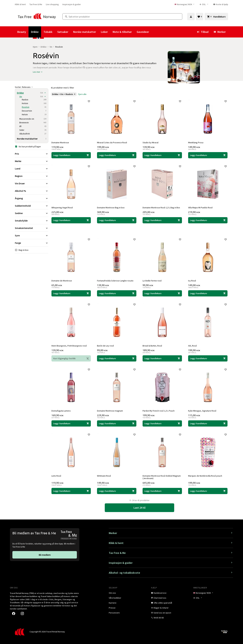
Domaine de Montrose (62, 280)
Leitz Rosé (57, 475)
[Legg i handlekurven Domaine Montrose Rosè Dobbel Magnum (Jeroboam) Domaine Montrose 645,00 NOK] (162, 490)
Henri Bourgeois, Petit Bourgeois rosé (70, 345)
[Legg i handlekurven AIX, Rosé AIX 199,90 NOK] (208, 358)
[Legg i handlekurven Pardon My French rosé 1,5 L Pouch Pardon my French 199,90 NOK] (162, 423)
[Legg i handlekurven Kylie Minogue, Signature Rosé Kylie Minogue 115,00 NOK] (208, 423)
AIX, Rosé (193, 345)
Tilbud (203, 32)
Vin (51, 47)
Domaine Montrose (61, 142)
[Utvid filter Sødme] (32, 213)
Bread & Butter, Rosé (153, 345)
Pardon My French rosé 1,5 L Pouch (159, 410)
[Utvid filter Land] (32, 169)
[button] (38, 72)
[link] (20, 4)
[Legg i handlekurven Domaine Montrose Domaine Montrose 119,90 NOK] (71, 155)
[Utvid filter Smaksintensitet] (32, 228)
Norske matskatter (85, 32)
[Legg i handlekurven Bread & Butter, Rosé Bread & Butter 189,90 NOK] (162, 358)
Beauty (22, 32)
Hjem (35, 47)
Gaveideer (143, 32)
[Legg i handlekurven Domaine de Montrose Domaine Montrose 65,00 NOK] (71, 293)
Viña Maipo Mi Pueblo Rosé (201, 207)
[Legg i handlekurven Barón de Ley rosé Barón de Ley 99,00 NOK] (117, 358)
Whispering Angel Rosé (63, 207)
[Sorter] (32, 87)
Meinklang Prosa (196, 142)
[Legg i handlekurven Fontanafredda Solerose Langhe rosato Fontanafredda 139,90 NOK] (117, 293)
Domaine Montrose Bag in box (111, 207)
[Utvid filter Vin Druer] (32, 183)
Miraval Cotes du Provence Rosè (113, 142)
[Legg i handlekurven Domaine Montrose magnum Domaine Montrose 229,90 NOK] (117, 423)
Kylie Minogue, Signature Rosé (203, 410)
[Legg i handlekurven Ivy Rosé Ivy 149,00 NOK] (208, 293)
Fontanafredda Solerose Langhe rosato (116, 280)
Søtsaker (63, 32)
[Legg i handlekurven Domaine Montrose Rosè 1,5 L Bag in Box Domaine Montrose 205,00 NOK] (162, 220)
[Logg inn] (191, 17)
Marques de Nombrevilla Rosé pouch (206, 475)
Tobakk (48, 32)
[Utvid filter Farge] (32, 243)
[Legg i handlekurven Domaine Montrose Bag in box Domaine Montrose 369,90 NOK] (117, 220)
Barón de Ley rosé (106, 345)
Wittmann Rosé (105, 475)
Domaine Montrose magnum (111, 410)
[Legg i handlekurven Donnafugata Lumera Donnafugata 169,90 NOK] (71, 423)
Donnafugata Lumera (62, 410)
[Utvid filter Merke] (32, 161)
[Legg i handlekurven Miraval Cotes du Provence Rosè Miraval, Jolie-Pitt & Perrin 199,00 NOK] (117, 155)
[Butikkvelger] (205, 4)
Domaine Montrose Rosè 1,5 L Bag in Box (162, 207)
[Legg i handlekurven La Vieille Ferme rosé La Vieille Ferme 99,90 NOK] (162, 293)
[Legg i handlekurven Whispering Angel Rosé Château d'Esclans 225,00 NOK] (71, 220)
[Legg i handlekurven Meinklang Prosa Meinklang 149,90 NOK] (208, 155)
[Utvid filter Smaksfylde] (32, 221)
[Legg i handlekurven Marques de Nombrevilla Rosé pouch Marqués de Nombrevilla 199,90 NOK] (208, 490)
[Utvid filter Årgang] (32, 198)
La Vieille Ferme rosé (153, 280)
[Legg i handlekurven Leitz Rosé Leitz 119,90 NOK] (71, 490)
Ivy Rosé (193, 280)
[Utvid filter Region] (32, 176)
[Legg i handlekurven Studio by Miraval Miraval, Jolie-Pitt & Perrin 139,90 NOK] (162, 155)
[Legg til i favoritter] (88, 102)
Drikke (35, 32)
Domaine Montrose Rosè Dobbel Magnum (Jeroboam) (162, 476)
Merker (220, 32)
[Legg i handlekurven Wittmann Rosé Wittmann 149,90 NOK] (117, 490)
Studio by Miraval (151, 142)
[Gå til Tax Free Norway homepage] (37, 16)
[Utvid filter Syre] (32, 235)
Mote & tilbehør (122, 32)
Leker (104, 32)
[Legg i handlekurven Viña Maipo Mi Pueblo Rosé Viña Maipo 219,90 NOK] (208, 220)
